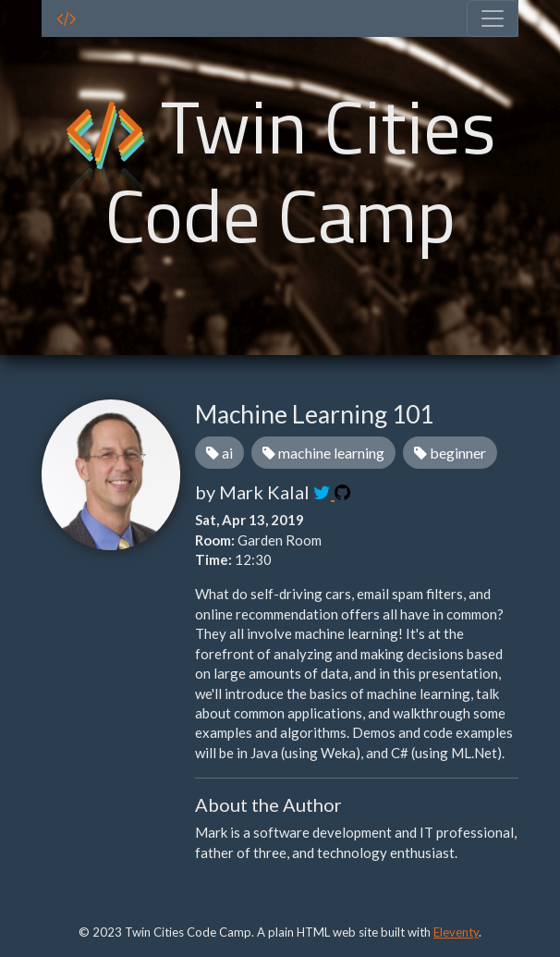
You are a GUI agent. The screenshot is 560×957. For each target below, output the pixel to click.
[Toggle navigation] (493, 18)
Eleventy (456, 932)
